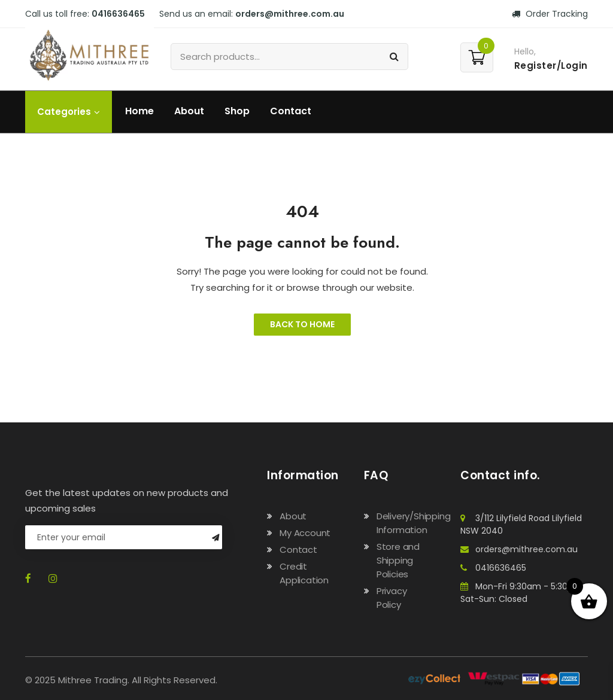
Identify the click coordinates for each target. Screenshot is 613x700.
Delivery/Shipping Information (414, 523)
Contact (291, 111)
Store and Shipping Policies (398, 560)
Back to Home (302, 324)
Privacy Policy (392, 598)
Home (139, 111)
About (189, 111)
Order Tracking (550, 14)
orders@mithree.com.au (290, 14)
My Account (305, 533)
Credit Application (304, 573)
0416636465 (118, 14)
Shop (237, 111)
